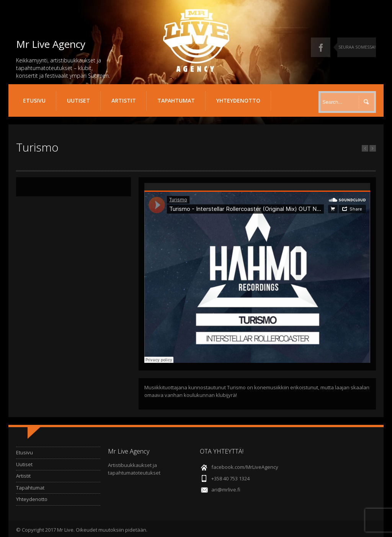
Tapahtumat (176, 100)
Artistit (124, 100)
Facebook (321, 47)
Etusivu (34, 100)
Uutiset (78, 100)
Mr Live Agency (51, 44)
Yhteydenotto (238, 100)
